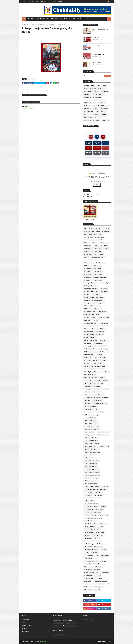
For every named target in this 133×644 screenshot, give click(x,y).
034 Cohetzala (98, 269)
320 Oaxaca (87, 109)
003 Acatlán (87, 231)
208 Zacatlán (98, 578)
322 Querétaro (104, 109)
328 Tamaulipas (88, 117)
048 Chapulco (105, 292)
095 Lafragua (100, 369)
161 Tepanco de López (90, 501)
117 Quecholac (98, 401)
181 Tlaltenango (98, 535)
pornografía (57, 626)
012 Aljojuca (87, 243)
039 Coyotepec (88, 277)
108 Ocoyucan (97, 389)
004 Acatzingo (96, 231)
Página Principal (26, 24)
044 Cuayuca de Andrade (90, 286)
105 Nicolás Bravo (98, 383)
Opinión (105, 153)
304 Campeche (102, 89)
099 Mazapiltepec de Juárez (91, 378)
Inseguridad (105, 148)
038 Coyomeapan (98, 274)
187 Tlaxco (99, 544)
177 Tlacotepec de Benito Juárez (92, 530)
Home (99, 642)
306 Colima (96, 91)
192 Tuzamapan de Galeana (91, 553)
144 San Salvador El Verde (91, 467)
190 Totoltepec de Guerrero (91, 550)
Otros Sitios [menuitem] (82, 19)
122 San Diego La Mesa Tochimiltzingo (94, 412)
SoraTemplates (32, 642)
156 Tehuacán (98, 492)
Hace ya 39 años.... (97, 63)
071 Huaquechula (88, 332)
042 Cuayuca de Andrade (90, 283)
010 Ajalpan (87, 240)
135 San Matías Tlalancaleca (91, 444)
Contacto (42, 1)
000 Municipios (88, 229)
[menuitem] (24, 19)
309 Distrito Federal (99, 94)
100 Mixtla (103, 378)
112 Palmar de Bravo (89, 395)
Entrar (97, 185)
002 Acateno (105, 229)
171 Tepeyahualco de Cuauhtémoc (93, 518)
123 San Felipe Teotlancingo (91, 415)
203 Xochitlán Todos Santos (91, 573)
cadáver (70, 620)
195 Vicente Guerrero (89, 558)
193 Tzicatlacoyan (89, 555)
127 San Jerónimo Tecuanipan (92, 426)
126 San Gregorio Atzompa (91, 424)
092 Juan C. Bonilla (97, 363)
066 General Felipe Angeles (91, 320)
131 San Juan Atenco (89, 435)
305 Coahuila (87, 91)
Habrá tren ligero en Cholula (100, 46)
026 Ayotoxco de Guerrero (99, 257)
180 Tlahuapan (88, 535)
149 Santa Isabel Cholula (90, 481)
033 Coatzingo (88, 269)
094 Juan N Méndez (100, 366)
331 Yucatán (96, 120)
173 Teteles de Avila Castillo (91, 524)
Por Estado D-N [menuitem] (56, 19)
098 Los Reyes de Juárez (90, 375)
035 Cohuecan (88, 272)
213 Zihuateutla (105, 584)
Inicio (24, 1)
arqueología (26, 620)
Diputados (89, 148)
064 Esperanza (96, 315)
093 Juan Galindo (88, 366)
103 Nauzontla (106, 380)
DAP (55, 635)
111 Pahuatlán (96, 392)
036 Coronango (98, 272)
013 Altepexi (96, 243)
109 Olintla (106, 389)
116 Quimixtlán (88, 401)
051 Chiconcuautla (89, 297)
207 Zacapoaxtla (88, 578)
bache (25, 623)
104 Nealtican (88, 383)
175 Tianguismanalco (90, 527)
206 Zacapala (98, 575)
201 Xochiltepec (99, 567)
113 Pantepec (100, 395)
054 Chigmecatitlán (97, 300)
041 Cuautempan (88, 280)
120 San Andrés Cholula (90, 406)
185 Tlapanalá (98, 541)
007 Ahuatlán (98, 234)
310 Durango (87, 97)
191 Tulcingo (104, 550)
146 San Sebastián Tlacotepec (92, 472)
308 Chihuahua (88, 94)
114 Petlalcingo (88, 398)
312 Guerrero (88, 100)
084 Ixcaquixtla (104, 352)
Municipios (105, 143)
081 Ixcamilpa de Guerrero (91, 349)
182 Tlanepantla (88, 538)
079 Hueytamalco (98, 343)
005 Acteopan (105, 231)
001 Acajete (97, 229)
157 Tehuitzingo (88, 495)
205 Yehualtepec (88, 575)
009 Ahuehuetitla (99, 237)
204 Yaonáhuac (105, 573)
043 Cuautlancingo (104, 283)
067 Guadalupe (104, 323)
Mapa (48, 1)
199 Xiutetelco (96, 564)
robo (63, 626)
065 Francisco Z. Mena (103, 317)
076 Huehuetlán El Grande (91, 340)
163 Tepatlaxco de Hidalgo (91, 507)
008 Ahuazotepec (88, 237)
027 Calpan (87, 260)
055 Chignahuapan (89, 303)
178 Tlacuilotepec (89, 532)
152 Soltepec (105, 487)
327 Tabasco (104, 114)
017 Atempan (105, 246)
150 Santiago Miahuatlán (90, 484)
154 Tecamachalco (102, 489)
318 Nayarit (96, 106)
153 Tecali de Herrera (89, 489)
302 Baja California (101, 86)
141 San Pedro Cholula (90, 458)
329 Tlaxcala (98, 117)
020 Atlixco (106, 249)
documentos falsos (59, 623)
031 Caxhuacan (88, 266)
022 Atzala (98, 251)
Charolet (44, 642)
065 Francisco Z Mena (90, 317)
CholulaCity (30, 1)
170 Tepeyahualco (103, 515)
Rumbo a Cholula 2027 (98, 54)
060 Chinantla (97, 309)
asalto (64, 620)
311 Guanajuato (97, 97)
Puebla (36, 1)
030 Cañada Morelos (101, 263)
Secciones (54, 1)
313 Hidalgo (96, 100)
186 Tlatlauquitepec (89, 544)
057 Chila (86, 306)
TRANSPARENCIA (88, 197)
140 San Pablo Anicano (90, 455)
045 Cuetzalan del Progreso (91, 289)
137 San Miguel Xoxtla (103, 446)
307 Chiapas (105, 91)
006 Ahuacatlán (88, 234)
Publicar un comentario (29, 109)
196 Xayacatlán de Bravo (90, 561)
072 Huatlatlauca (100, 332)
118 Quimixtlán (88, 403)
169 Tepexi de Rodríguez (90, 515)
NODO (103, 137)
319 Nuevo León (105, 106)
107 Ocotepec (88, 389)
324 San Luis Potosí (101, 112)
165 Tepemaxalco (89, 510)
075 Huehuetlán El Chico (90, 337)
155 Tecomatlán (88, 492)
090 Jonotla (103, 360)
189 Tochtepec (98, 547)
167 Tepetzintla (88, 512)
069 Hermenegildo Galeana (91, 329)
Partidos (97, 148)
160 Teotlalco (97, 498)
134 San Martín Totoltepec (91, 441)
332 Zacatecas (105, 120)
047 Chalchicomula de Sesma (92, 292)
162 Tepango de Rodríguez (91, 504)
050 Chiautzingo (97, 294)
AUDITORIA (86, 195)
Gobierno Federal (89, 143)
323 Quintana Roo (89, 112)
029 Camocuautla (89, 263)
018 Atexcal (87, 249)
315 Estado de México (90, 103)
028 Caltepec (95, 260)
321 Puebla (95, 109)
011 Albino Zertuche (97, 240)
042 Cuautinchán (99, 280)
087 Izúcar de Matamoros (91, 358)
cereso (25, 629)
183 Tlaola (97, 538)
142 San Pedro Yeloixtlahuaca (92, 461)
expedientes (26, 632)
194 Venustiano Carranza (102, 555)
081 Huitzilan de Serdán (101, 346)
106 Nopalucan (97, 386)
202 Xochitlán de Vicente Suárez (92, 570)
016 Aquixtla (96, 246)
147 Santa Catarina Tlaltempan (92, 475)
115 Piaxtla (97, 398)
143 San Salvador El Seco (91, 464)
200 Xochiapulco (88, 567)
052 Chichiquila (100, 297)
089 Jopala (95, 360)
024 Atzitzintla (99, 254)
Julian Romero (35, 24)
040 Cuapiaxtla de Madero (101, 277)
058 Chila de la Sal (96, 306)
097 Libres (106, 372)
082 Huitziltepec (104, 349)
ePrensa (60, 1)
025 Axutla (87, 257)
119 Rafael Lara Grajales (100, 403)
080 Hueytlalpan (88, 346)
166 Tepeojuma (99, 510)
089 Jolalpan (87, 360)
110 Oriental (87, 392)
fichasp (68, 623)
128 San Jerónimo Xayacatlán (92, 429)
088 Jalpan (102, 358)
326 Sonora (96, 114)
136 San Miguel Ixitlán (90, 446)
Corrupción (97, 153)
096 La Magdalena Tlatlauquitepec (93, 372)
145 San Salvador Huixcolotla (92, 469)
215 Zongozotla (99, 587)
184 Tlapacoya (88, 541)
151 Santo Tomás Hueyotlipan (92, 487)
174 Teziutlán (104, 524)
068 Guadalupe (88, 326)
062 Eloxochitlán (101, 312)
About (104, 642)
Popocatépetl (57, 620)
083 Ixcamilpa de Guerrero (91, 352)
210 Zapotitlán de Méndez (100, 581)
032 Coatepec (98, 266)
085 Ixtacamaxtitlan (89, 355)
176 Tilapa (100, 527)
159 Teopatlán (88, 498)
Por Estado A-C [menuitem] (42, 19)
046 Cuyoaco (104, 289)
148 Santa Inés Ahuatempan (91, 478)
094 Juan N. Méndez (89, 369)
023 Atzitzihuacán (89, 254)
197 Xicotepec (103, 561)
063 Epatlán (87, 315)
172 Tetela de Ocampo (90, 521)
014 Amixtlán (104, 243)
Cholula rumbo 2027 (97, 37)
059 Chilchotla (88, 309)
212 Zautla (96, 584)
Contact (109, 642)
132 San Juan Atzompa (103, 435)
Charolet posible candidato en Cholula (100, 30)
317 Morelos (87, 106)
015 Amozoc (87, 246)
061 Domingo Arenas (89, 312)
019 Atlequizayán (97, 249)
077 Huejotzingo (104, 340)
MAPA (97, 137)
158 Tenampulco (99, 495)
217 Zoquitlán (98, 590)
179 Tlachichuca (100, 532)
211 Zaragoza (88, 584)
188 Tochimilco (88, 547)
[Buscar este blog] (94, 76)
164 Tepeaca (103, 507)
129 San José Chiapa (89, 432)
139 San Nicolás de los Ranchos (92, 452)
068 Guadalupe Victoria (100, 326)
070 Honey (103, 329)
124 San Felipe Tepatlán (90, 418)
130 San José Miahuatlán (103, 432)
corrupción (61, 635)
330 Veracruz (87, 120)
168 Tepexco (97, 512)
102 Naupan (97, 380)
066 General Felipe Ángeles (91, 323)
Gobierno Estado (97, 143)
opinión (74, 623)
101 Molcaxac (88, 380)
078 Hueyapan (88, 343)
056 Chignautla (100, 303)
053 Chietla (87, 300)
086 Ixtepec (99, 355)
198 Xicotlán (87, 564)
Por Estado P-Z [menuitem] (69, 19)
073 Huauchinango (89, 335)
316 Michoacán (101, 103)
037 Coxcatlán (88, 274)
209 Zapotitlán (88, 581)
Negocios (89, 153)
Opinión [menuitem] (30, 19)
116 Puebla (105, 398)
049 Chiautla (87, 294)
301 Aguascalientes (89, 86)
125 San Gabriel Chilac (90, 421)
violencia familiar (71, 626)
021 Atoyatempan (89, 251)
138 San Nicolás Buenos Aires (92, 449)
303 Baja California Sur (90, 89)
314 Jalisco (105, 100)
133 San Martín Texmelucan (91, 438)
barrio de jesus (27, 626)
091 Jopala (87, 363)
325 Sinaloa (87, 114)
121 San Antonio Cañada (90, 409)
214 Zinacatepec (88, 587)
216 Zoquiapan (88, 590)
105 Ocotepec (88, 386)
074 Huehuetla (100, 335)
